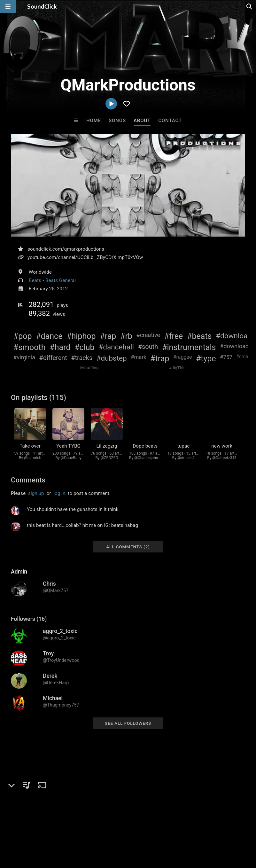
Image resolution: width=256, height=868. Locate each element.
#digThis (177, 368)
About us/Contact (57, 830)
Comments (28, 485)
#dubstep (112, 358)
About (142, 121)
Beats (35, 280)
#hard (60, 347)
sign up (36, 499)
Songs (117, 121)
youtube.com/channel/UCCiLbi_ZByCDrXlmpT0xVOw (85, 257)
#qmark (244, 356)
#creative (148, 335)
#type (206, 359)
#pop (23, 336)
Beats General (61, 280)
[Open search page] (250, 6)
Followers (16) (29, 624)
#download (234, 336)
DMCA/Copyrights (119, 830)
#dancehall (116, 347)
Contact (170, 121)
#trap (160, 359)
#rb (126, 336)
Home (94, 121)
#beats (199, 336)
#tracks (82, 358)
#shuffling (89, 368)
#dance (49, 336)
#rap (108, 336)
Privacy (152, 830)
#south (148, 347)
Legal (172, 830)
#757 (226, 357)
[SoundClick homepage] (42, 6)
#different (53, 358)
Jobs (88, 830)
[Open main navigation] (8, 6)
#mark (139, 357)
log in (59, 499)
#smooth (30, 347)
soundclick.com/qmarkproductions (66, 249)
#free (174, 336)
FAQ (27, 830)
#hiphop (81, 336)
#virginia (24, 357)
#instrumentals (189, 347)
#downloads (236, 346)
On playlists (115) (39, 398)
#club (84, 347)
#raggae (183, 357)
